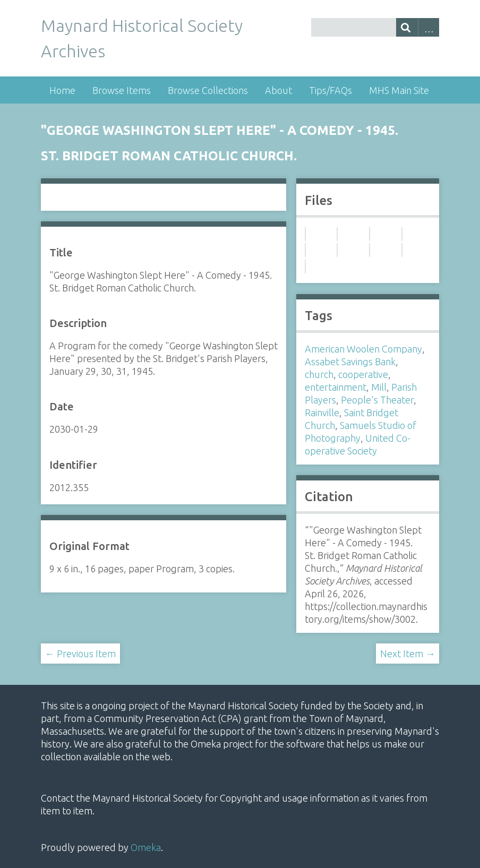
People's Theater (377, 400)
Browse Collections (208, 90)
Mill (379, 387)
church (319, 374)
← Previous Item (80, 654)
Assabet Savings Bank (350, 362)
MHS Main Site (399, 90)
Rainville (322, 412)
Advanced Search (429, 27)
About (278, 90)
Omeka (146, 847)
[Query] (375, 27)
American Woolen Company (363, 349)
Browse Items (122, 90)
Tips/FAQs (331, 90)
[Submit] (407, 27)
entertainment (336, 387)
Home (62, 90)
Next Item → (408, 654)
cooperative (363, 374)
